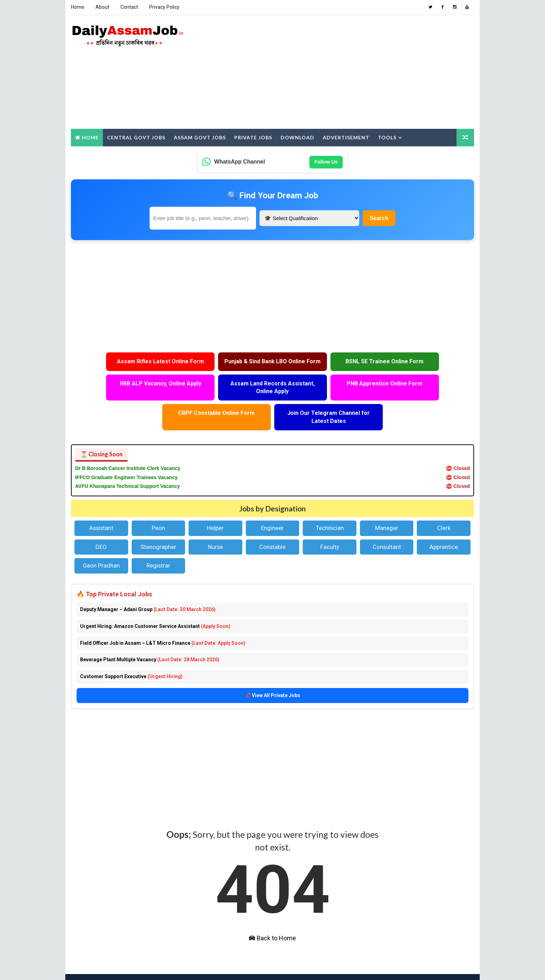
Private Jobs (253, 136)
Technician (330, 505)
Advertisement (346, 136)
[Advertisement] (346, 72)
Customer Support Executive (131, 654)
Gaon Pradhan (101, 543)
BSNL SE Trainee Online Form (323, 361)
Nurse (215, 524)
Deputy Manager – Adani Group (147, 587)
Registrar (158, 543)
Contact (129, 7)
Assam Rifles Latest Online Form (121, 365)
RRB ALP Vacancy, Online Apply (424, 361)
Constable (272, 524)
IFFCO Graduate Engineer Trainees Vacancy (126, 455)
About (102, 7)
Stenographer (158, 524)
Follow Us (326, 161)
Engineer (272, 505)
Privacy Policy (164, 7)
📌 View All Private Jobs (272, 672)
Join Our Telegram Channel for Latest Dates (424, 394)
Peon (158, 505)
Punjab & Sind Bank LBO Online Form (222, 365)
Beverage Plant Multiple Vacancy (149, 637)
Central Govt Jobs (136, 136)
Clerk (444, 505)
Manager (387, 505)
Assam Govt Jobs (199, 136)
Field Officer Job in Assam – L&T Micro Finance (162, 620)
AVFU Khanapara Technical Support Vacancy (127, 464)
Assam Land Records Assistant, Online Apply (121, 394)
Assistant (101, 505)
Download (297, 136)
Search (379, 217)
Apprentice (444, 524)
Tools (387, 136)
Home (77, 7)
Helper (215, 505)
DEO (101, 524)
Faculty (330, 524)
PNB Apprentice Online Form (222, 390)
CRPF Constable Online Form (323, 390)
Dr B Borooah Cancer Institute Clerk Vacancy (127, 445)
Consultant (387, 524)
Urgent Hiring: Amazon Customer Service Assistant (155, 603)
